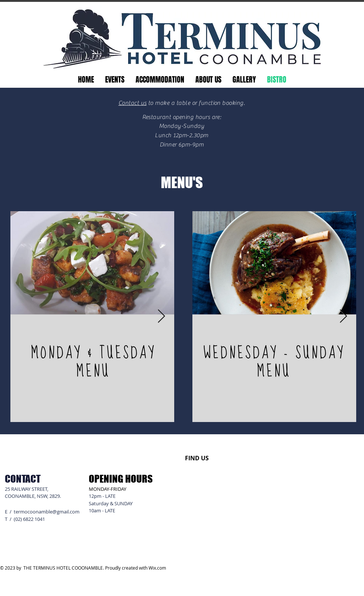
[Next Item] (161, 317)
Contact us (133, 103)
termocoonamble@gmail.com (47, 512)
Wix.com (157, 568)
